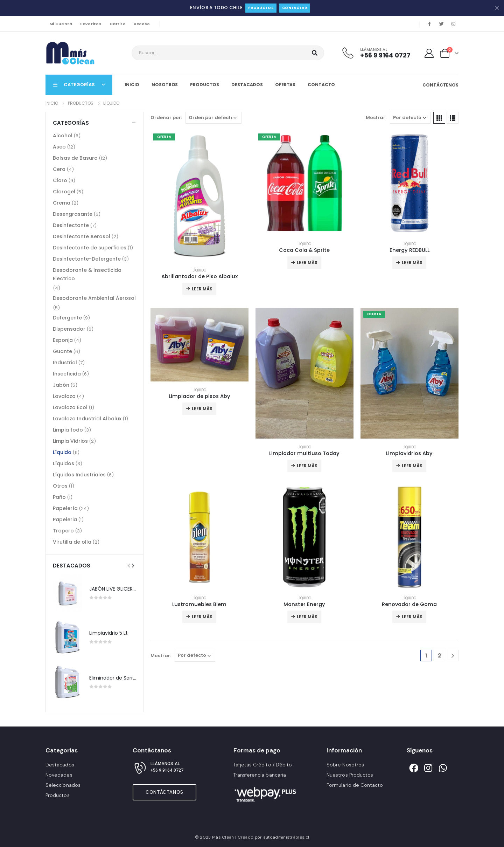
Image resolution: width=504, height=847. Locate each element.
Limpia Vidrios (70, 441)
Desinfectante (71, 225)
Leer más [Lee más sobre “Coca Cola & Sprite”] (307, 263)
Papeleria (65, 519)
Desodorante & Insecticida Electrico (87, 274)
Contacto (321, 85)
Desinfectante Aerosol (82, 236)
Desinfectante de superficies (90, 248)
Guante (62, 351)
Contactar (295, 8)
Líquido (199, 270)
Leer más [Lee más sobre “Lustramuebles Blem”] (202, 617)
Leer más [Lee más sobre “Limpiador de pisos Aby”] (202, 409)
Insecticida (67, 374)
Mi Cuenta (61, 24)
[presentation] (129, 565)
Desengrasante (73, 214)
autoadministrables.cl (286, 837)
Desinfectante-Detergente (87, 259)
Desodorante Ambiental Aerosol (94, 298)
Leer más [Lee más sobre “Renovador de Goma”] (412, 617)
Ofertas (285, 85)
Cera (59, 169)
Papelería (65, 508)
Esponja (63, 340)
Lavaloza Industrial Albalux (87, 419)
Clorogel (64, 192)
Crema (62, 203)
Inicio (132, 85)
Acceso (142, 24)
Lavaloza (64, 396)
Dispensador (69, 329)
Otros (60, 486)
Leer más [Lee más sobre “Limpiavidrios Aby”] (412, 466)
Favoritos (91, 24)
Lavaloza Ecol (70, 407)
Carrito (118, 24)
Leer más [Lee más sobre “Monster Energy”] (307, 617)
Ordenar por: (166, 118)
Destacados (247, 85)
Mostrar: (376, 118)
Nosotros (165, 85)
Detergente (67, 318)
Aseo (59, 147)
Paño (59, 497)
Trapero (63, 531)
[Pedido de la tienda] (213, 118)
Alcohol (63, 136)
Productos (261, 8)
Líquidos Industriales (79, 475)
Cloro (60, 180)
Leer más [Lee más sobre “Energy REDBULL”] (412, 263)
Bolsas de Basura (75, 158)
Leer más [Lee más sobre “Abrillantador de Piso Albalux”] (202, 289)
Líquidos (64, 463)
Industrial (65, 363)
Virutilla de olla (72, 542)
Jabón (61, 385)
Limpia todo (68, 430)
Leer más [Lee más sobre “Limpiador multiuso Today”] (307, 466)
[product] (199, 196)
